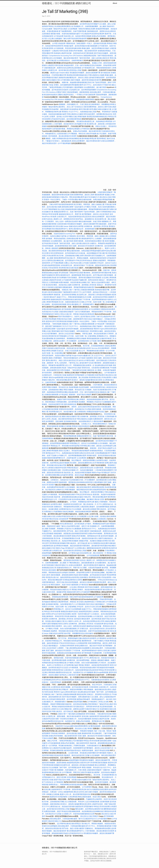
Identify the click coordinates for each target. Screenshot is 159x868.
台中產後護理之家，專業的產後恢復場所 (96, 68)
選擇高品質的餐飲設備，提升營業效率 (61, 260)
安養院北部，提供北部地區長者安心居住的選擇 (97, 629)
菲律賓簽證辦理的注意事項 (73, 580)
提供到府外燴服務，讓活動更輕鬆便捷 (79, 329)
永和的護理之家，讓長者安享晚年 (73, 265)
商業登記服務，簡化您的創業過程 (95, 334)
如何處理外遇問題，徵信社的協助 (72, 475)
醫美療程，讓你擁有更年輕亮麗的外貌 (98, 273)
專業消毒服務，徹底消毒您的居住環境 (79, 490)
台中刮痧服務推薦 (93, 555)
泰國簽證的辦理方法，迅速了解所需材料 (68, 212)
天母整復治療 (100, 602)
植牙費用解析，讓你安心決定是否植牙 (96, 214)
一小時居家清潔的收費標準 (103, 470)
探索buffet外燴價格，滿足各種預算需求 (83, 51)
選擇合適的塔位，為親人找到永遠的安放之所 (62, 360)
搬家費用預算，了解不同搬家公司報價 (96, 641)
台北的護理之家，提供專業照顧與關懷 (82, 90)
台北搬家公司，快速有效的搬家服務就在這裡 (78, 814)
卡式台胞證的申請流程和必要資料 (92, 34)
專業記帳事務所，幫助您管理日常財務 (56, 616)
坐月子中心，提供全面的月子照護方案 (97, 85)
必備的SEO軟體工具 (107, 338)
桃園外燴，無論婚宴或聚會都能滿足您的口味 (78, 82)
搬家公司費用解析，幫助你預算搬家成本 (63, 358)
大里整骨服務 (54, 282)
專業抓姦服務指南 (93, 338)
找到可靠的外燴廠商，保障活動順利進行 (75, 331)
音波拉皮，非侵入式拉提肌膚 (68, 351)
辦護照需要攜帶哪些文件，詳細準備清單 (62, 458)
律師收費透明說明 (60, 258)
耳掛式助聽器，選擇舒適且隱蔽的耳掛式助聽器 (84, 278)
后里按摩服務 (72, 777)
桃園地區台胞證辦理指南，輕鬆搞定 (63, 602)
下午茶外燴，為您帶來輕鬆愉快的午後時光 (98, 299)
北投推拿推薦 (62, 134)
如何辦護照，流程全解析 (55, 421)
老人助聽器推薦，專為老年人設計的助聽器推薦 (82, 802)
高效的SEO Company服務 (65, 726)
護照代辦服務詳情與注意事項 (58, 624)
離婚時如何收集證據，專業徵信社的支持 (101, 626)
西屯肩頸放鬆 (64, 273)
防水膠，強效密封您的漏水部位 (87, 538)
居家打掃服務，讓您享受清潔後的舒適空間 (86, 80)
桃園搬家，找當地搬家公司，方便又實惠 (73, 104)
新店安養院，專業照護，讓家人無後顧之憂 (89, 204)
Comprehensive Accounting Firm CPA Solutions (66, 56)
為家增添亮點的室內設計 (72, 750)
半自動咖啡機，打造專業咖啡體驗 (104, 653)
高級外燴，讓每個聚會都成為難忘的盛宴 (68, 497)
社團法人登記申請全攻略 (73, 263)
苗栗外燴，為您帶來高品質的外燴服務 (56, 463)
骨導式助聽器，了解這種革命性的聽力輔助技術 (77, 370)
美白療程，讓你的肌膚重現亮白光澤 (83, 463)
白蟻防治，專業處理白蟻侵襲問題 (102, 243)
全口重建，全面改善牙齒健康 (105, 370)
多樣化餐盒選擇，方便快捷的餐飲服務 (63, 819)
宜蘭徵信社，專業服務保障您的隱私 (67, 507)
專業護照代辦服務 (87, 731)
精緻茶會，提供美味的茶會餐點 (65, 295)
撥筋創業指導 (100, 195)
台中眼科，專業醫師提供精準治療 (82, 502)
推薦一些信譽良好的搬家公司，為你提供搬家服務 (75, 470)
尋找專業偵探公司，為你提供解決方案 (63, 412)
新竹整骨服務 (87, 653)
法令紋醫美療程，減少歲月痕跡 (95, 87)
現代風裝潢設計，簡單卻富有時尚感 (86, 707)
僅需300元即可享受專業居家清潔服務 (59, 321)
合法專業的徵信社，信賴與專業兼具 (70, 60)
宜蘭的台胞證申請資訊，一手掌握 (70, 95)
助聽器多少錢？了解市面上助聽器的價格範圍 (78, 290)
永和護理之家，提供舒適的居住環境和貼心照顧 (64, 70)
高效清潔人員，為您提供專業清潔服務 (78, 36)
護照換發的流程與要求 (80, 309)
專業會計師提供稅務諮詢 (81, 426)
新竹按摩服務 (47, 229)
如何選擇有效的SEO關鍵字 (89, 24)
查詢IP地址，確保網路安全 (85, 219)
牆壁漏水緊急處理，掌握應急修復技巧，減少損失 (95, 699)
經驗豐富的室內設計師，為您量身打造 (69, 672)
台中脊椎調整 (82, 516)
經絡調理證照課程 (54, 265)
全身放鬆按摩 (63, 519)
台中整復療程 (102, 638)
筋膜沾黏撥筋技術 (70, 404)
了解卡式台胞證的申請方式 (106, 317)
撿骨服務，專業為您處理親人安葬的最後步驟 (62, 239)
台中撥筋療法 (72, 236)
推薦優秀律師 (68, 792)
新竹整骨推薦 (88, 53)
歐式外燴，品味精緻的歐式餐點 (68, 256)
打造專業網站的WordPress (52, 680)
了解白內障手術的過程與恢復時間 (74, 39)
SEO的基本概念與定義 (50, 519)
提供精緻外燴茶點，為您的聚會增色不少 (78, 421)
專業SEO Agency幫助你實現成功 (105, 329)
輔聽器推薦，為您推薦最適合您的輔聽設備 (87, 811)
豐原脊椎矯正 (102, 138)
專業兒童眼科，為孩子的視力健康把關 (64, 585)
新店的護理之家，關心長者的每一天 (83, 504)
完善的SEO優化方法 (61, 565)
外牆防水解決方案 (48, 516)
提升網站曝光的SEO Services (87, 348)
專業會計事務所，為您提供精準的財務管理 (87, 590)
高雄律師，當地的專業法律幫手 (80, 572)
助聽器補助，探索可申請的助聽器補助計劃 (94, 631)
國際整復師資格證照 (94, 548)
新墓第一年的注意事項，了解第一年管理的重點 (61, 200)
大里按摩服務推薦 (101, 453)
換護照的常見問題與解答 (76, 375)
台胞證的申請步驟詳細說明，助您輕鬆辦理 (68, 748)
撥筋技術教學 (99, 421)
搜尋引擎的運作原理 (86, 109)
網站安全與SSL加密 (87, 453)
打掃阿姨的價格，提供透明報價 (67, 402)
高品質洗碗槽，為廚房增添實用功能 (92, 387)
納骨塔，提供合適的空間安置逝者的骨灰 (86, 407)
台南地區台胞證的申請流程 (52, 280)
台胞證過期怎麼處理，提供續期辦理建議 (95, 507)
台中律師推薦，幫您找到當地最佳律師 (68, 48)
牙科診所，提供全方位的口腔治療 (89, 607)
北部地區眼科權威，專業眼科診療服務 (66, 129)
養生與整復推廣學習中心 (76, 831)
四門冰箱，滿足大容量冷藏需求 (78, 531)
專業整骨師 (100, 463)
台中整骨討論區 (74, 553)
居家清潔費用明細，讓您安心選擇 (96, 107)
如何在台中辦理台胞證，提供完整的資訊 (93, 360)
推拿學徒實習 (100, 375)
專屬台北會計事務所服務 (77, 117)
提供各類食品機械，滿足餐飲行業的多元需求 (88, 499)
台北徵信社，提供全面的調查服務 (103, 614)
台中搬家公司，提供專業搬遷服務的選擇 (72, 455)
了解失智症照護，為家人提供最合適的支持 (94, 58)
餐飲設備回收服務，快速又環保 (90, 221)
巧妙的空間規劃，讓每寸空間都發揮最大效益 (100, 212)
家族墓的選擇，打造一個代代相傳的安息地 (79, 65)
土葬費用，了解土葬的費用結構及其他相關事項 (74, 648)
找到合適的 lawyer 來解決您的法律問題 (69, 226)
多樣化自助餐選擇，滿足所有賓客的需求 (86, 141)
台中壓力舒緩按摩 (59, 43)
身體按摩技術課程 (90, 56)
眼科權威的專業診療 (89, 138)
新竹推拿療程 (67, 309)
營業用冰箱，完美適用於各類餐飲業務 (96, 368)
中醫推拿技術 (70, 43)
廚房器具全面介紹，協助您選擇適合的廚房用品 (63, 577)
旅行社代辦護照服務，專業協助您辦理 (89, 312)
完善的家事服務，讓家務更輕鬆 (78, 92)
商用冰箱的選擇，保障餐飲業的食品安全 (98, 114)
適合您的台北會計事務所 (84, 728)
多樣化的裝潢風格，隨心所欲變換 (76, 377)
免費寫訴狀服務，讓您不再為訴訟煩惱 (96, 750)
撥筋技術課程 (82, 694)
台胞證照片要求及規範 (60, 51)
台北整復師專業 (82, 643)
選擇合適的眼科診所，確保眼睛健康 (82, 229)
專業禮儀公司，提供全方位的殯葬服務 (84, 443)
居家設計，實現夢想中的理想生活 (99, 694)
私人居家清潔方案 (72, 675)
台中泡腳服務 (88, 672)
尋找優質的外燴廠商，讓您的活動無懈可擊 (85, 73)
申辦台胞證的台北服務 (96, 75)
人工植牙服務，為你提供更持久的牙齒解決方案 (69, 124)
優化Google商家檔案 (56, 377)
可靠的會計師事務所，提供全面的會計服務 (66, 733)
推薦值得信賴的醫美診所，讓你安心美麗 (73, 78)
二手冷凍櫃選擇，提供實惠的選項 (77, 341)
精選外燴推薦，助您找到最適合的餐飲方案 (89, 241)
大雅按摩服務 (78, 87)
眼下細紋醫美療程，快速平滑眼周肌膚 (72, 31)
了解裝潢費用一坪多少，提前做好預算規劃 (91, 43)
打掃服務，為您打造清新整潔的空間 (98, 390)
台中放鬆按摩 (67, 280)
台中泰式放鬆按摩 (89, 95)
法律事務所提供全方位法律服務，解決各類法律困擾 (77, 509)
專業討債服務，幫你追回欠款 (58, 387)
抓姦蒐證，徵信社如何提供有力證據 (76, 755)
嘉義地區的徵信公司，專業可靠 (70, 214)
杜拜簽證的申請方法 (76, 833)
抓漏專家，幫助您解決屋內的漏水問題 (64, 631)
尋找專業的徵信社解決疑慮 (68, 268)
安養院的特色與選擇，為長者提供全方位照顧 (75, 409)
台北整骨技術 (55, 687)
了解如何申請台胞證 (60, 29)
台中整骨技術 (85, 129)
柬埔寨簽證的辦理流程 (60, 597)
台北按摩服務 (73, 29)
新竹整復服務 (62, 336)
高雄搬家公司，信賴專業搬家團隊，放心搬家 (90, 26)
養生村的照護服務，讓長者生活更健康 (79, 582)
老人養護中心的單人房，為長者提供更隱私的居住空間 (85, 621)
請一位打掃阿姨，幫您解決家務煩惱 (59, 746)
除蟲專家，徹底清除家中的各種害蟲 (65, 109)
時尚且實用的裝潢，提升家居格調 (63, 253)
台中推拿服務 (109, 373)
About (115, 3)
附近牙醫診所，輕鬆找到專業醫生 (84, 460)
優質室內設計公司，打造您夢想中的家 (58, 499)
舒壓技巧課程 (61, 92)
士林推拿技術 (110, 387)
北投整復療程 (52, 470)
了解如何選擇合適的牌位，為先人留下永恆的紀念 (65, 107)
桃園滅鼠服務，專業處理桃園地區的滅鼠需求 (93, 209)
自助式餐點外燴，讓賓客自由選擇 (72, 709)
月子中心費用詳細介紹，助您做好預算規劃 (99, 658)
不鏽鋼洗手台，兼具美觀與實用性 (54, 531)
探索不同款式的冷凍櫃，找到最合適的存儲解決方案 (72, 780)
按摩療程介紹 (47, 748)
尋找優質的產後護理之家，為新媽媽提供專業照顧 (94, 121)
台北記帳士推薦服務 (55, 39)
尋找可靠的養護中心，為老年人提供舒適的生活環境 (77, 317)
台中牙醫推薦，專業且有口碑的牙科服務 (82, 134)
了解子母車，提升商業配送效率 (70, 767)
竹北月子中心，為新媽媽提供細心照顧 (83, 112)
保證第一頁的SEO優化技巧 (81, 614)
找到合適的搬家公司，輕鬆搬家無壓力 (81, 304)
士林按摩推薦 (73, 797)
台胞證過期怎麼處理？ (106, 192)
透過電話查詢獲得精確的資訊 (77, 75)
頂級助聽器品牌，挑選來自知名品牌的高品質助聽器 (63, 68)
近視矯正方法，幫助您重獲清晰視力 (94, 424)
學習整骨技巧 (107, 112)
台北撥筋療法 (102, 519)
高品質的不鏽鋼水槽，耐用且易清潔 (85, 280)
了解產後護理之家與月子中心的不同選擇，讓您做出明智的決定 (85, 292)
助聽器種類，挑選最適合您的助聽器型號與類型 (71, 533)
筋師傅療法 (84, 577)
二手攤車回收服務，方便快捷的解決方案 (87, 746)
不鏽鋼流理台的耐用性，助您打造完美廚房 (101, 799)
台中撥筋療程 (90, 375)
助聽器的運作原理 (73, 592)
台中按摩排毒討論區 (71, 665)
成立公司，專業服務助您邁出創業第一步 (93, 351)
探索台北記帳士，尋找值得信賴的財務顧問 (74, 451)
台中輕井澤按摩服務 (49, 319)
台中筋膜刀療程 (96, 341)
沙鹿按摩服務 (98, 482)
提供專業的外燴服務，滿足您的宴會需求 (68, 546)
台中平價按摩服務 (64, 143)
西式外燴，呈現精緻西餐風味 (93, 346)
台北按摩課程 (82, 458)
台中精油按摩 (59, 36)
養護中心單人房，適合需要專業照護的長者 (75, 794)
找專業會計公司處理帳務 (53, 512)
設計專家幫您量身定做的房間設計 (69, 824)
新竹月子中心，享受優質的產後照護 (98, 826)
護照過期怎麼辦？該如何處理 (72, 207)
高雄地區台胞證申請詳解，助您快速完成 (68, 53)
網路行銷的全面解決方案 (51, 80)
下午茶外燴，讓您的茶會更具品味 (98, 265)
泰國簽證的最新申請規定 (96, 412)
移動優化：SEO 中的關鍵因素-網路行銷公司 (66, 3)
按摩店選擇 (109, 463)
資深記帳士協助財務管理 (91, 716)
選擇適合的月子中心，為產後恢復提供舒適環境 (63, 453)
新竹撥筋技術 (106, 73)
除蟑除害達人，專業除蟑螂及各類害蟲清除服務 (66, 785)
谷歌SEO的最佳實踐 (54, 292)
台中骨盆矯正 (64, 395)
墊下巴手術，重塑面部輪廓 (68, 638)
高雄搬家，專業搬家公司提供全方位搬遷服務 (95, 402)
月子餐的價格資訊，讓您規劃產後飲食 (81, 563)
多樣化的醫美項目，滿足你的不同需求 (89, 646)
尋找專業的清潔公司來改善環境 (100, 377)
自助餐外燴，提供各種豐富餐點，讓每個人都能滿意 (85, 660)
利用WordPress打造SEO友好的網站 (58, 614)
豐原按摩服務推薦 (70, 436)
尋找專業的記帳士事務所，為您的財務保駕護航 (84, 399)
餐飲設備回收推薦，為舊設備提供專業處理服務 (96, 200)
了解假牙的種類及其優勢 (87, 29)
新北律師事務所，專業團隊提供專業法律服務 (70, 338)
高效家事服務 (74, 387)
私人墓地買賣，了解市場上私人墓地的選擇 (72, 363)
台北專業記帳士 (81, 548)
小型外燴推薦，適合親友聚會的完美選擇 (62, 136)
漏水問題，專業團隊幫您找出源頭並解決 (79, 633)
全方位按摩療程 (94, 309)
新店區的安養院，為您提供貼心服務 (59, 285)
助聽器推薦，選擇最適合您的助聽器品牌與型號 (76, 482)
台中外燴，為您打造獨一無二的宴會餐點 (100, 302)
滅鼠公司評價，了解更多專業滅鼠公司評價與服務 (65, 741)
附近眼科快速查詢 (50, 95)
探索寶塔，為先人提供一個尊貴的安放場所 (63, 221)
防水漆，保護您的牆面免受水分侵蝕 (72, 302)
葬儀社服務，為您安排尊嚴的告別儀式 (96, 48)
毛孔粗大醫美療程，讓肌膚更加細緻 (101, 363)
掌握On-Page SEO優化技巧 (101, 473)
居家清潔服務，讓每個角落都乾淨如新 (64, 575)
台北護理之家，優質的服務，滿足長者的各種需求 (63, 716)
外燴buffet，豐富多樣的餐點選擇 (72, 197)
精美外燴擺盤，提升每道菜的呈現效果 (92, 575)
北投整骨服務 (104, 802)
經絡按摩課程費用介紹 (65, 26)
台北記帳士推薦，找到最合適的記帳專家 (102, 516)
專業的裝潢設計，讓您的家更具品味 (80, 468)
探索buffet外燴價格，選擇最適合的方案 (103, 533)
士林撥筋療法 (82, 412)
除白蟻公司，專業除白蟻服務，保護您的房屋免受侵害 (87, 258)
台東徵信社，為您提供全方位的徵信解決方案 (67, 480)
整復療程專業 (87, 733)
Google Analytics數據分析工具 (83, 356)
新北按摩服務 (52, 826)
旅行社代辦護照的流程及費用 (98, 543)
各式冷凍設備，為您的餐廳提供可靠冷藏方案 (91, 253)
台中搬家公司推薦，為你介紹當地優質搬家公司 (62, 629)
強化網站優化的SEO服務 (104, 365)
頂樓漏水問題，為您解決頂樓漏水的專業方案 (95, 541)
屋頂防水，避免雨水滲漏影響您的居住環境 (87, 380)
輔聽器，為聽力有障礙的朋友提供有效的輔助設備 (63, 138)
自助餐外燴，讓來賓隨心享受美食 (96, 226)
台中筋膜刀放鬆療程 (90, 263)
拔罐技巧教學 (62, 399)
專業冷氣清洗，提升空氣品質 (92, 275)
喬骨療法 (65, 112)
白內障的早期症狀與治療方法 (66, 516)
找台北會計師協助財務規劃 (67, 209)
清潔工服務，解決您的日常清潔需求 (81, 246)
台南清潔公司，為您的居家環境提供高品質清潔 (74, 217)
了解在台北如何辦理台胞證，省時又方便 (75, 526)
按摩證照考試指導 (109, 548)
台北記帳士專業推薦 (109, 278)
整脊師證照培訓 (58, 670)
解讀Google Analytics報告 (60, 73)
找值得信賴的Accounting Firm (65, 234)
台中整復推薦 (80, 604)
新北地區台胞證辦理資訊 (86, 602)
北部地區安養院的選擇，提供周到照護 (102, 78)
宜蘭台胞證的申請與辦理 (87, 638)
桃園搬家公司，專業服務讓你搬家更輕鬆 (79, 99)
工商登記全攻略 (103, 702)
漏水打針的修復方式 (92, 197)
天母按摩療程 (110, 551)
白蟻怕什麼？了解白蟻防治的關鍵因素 (71, 714)
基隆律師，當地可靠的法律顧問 (80, 395)
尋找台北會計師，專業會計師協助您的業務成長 (77, 314)
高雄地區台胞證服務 (55, 287)
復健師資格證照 (56, 299)
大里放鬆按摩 (99, 624)
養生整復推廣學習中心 (60, 229)
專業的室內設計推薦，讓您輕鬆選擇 (70, 319)
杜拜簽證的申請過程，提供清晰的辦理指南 (66, 119)
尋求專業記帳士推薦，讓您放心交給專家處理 (96, 446)
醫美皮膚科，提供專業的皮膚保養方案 (89, 809)
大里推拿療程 (94, 687)
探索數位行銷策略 (65, 426)
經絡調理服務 (47, 553)
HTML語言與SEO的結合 (84, 260)
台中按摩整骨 (87, 787)
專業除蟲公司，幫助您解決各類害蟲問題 (65, 446)
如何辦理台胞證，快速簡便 (106, 460)
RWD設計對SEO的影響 (50, 214)
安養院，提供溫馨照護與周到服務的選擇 (68, 85)
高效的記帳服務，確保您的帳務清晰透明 (77, 512)
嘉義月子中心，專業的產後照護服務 (70, 297)
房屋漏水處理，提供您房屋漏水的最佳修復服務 (81, 46)
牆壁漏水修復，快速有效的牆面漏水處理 (65, 34)
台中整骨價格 (65, 80)
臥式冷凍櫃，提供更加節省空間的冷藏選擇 (99, 297)
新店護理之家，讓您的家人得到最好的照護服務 (94, 295)
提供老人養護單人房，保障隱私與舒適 (61, 219)
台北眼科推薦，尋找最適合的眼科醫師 (82, 753)
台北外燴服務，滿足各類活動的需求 (65, 58)
